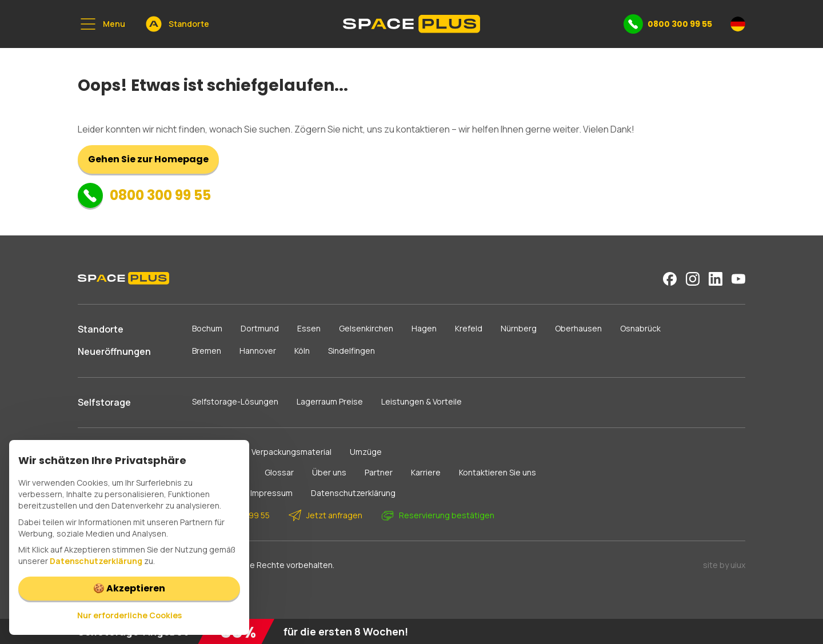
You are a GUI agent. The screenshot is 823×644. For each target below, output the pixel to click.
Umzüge (366, 452)
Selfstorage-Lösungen (235, 401)
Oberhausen (578, 328)
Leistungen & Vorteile (422, 401)
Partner (379, 472)
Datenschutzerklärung (353, 493)
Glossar (279, 472)
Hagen (424, 328)
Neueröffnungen (114, 351)
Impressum (271, 493)
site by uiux (724, 565)
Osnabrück (640, 328)
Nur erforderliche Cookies (129, 615)
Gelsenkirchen (366, 328)
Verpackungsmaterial (291, 452)
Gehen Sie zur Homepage (148, 159)
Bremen (207, 351)
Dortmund (260, 328)
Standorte (101, 329)
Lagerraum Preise (330, 401)
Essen (309, 328)
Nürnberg (519, 328)
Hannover (258, 351)
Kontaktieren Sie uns (498, 472)
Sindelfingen (351, 351)
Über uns (329, 472)
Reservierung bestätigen (438, 515)
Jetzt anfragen (325, 515)
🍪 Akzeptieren (129, 588)
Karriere (426, 472)
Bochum (207, 328)
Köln (302, 351)
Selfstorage (104, 402)
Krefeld (469, 328)
